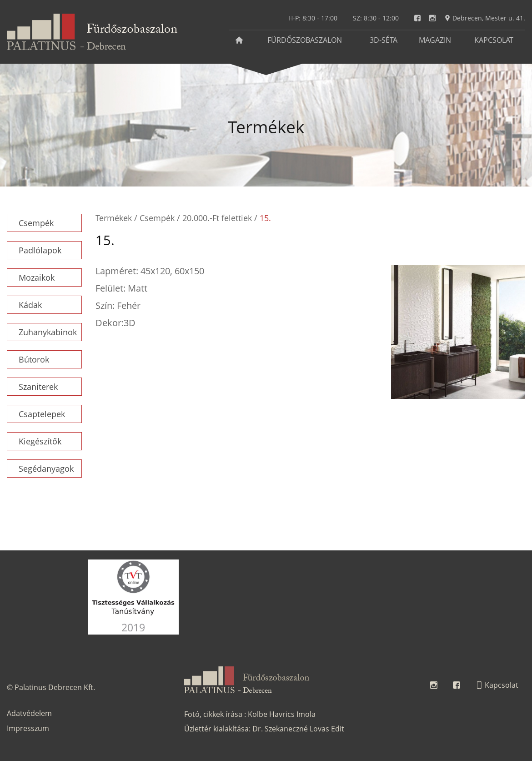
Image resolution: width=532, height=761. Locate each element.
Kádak (30, 305)
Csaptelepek (42, 414)
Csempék (36, 223)
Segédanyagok (46, 469)
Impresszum (28, 728)
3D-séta (384, 40)
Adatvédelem (29, 713)
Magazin (435, 40)
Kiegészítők (40, 441)
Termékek (114, 218)
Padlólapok (40, 250)
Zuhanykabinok (48, 332)
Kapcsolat (494, 40)
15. (265, 218)
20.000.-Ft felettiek (217, 218)
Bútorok (34, 359)
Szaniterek (38, 387)
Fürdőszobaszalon (305, 40)
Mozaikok (37, 277)
